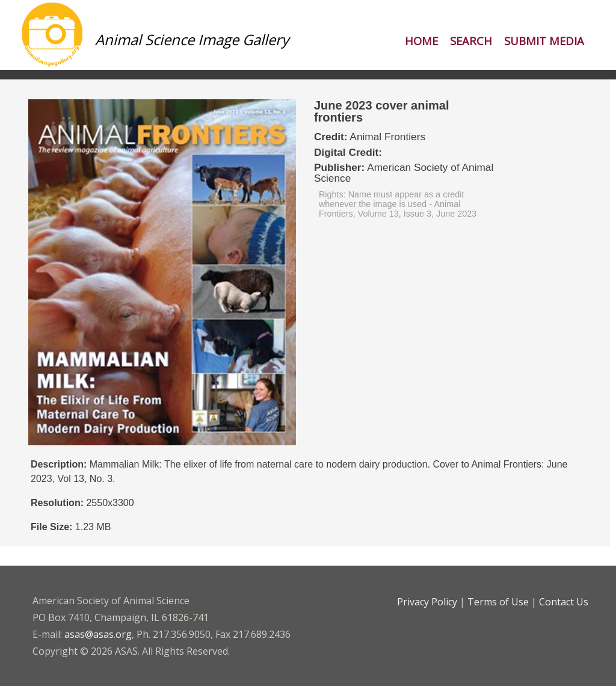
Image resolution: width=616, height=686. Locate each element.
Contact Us (564, 602)
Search (471, 41)
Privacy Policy (427, 602)
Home (421, 41)
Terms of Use (498, 602)
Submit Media (544, 41)
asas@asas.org (98, 634)
